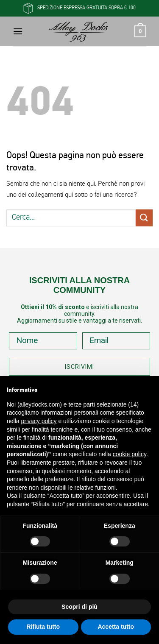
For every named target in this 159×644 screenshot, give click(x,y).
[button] (18, 31)
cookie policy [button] (130, 454)
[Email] (116, 341)
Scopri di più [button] (79, 607)
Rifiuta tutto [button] (43, 627)
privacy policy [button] (39, 421)
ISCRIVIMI (79, 367)
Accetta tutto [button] (116, 627)
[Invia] (144, 218)
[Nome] (43, 341)
